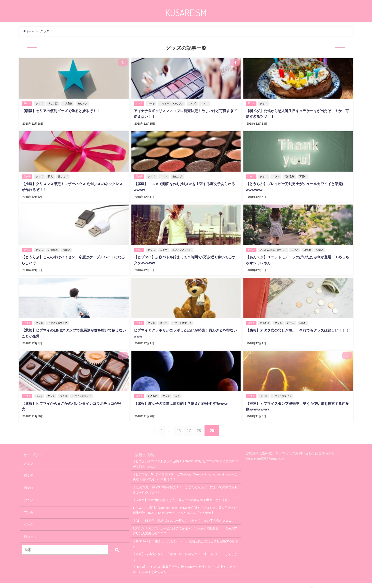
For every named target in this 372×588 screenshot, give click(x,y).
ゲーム (251, 175)
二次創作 (68, 103)
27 (195, 424)
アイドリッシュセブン (172, 103)
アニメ (251, 103)
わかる (291, 318)
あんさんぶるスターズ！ (274, 247)
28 (211, 424)
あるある (265, 318)
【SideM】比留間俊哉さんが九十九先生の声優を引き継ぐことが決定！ (182, 493)
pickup (152, 103)
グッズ (40, 103)
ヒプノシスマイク (183, 247)
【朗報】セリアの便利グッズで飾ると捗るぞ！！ (63, 110)
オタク (139, 103)
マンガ (29, 505)
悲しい (304, 318)
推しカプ (83, 103)
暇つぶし (30, 530)
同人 (51, 175)
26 (179, 424)
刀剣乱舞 (290, 175)
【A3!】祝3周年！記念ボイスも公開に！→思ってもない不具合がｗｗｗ (182, 514)
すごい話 (54, 103)
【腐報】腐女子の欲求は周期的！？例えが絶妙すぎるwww (183, 397)
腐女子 (27, 103)
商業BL (29, 481)
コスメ (205, 103)
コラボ (277, 175)
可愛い (304, 175)
